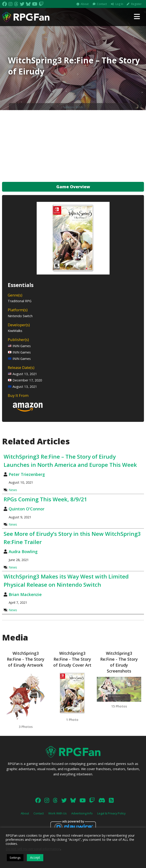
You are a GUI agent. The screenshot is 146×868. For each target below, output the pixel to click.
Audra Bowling (23, 551)
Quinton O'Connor (27, 509)
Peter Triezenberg (27, 474)
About (85, 4)
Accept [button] (35, 857)
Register (136, 4)
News (13, 490)
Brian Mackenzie (25, 594)
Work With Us (58, 813)
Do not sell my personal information (33, 849)
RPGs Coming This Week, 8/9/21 (45, 499)
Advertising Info (82, 813)
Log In (119, 4)
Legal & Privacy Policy (111, 813)
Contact (102, 4)
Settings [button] (15, 858)
